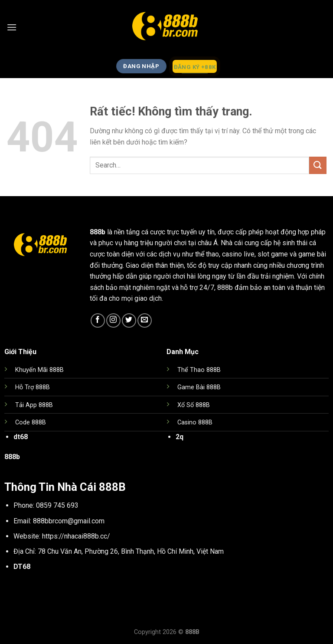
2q (180, 437)
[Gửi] (318, 165)
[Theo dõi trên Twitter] (129, 320)
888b (98, 232)
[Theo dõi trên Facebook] (98, 320)
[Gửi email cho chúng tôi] (145, 320)
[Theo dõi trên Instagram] (113, 320)
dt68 (21, 437)
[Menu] (12, 27)
